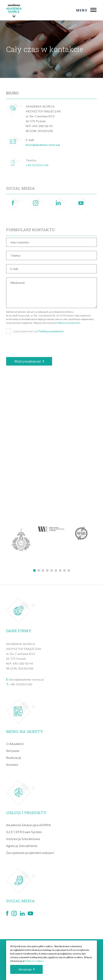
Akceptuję (26, 969)
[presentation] (37, 347)
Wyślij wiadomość (29, 361)
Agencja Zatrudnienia (22, 846)
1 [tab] (34, 570)
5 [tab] (52, 570)
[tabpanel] (21, 540)
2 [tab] (39, 570)
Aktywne (13, 751)
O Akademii (15, 744)
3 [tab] (43, 570)
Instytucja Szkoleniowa (23, 839)
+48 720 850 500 (37, 170)
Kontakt (12, 764)
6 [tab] (56, 570)
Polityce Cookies (34, 961)
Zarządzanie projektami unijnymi (30, 853)
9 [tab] (69, 570)
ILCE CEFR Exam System (24, 832)
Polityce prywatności (68, 323)
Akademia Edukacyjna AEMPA (29, 825)
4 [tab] (47, 570)
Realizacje (14, 758)
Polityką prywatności (51, 331)
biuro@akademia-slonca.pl (43, 145)
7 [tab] (60, 570)
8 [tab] (64, 570)
